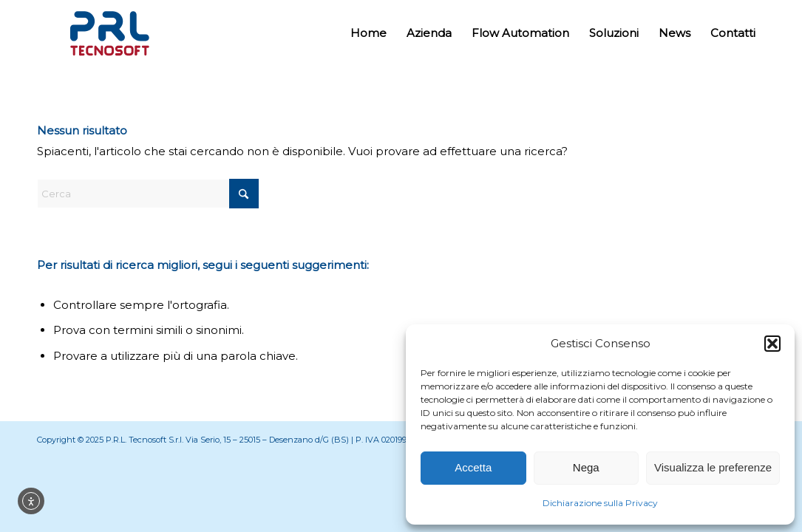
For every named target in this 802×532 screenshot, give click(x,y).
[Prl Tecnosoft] (109, 33)
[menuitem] (368, 33)
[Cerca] (148, 194)
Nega (586, 467)
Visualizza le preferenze (713, 467)
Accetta (473, 467)
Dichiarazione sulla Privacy (600, 503)
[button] (772, 344)
